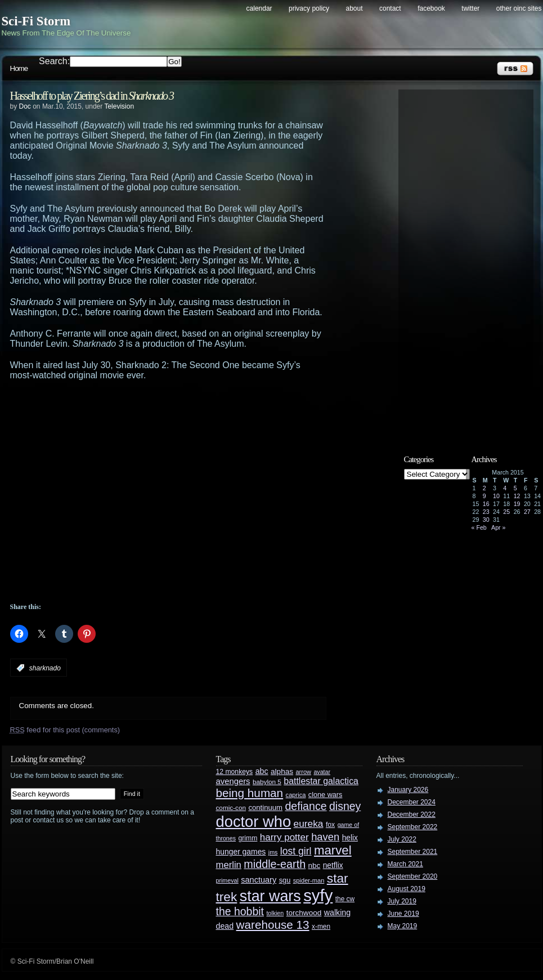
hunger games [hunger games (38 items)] (241, 852)
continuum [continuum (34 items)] (265, 807)
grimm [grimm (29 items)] (248, 838)
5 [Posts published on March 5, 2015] (515, 488)
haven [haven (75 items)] (325, 837)
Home (19, 68)
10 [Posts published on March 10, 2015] (496, 496)
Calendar (259, 8)
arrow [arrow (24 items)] (304, 772)
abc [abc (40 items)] (262, 771)
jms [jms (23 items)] (273, 852)
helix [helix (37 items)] (350, 838)
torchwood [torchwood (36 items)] (304, 913)
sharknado (45, 668)
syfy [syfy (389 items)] (318, 895)
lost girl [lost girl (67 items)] (296, 851)
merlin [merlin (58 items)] (229, 865)
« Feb (479, 527)
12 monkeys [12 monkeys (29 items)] (235, 772)
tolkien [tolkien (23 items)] (275, 913)
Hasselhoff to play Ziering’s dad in (92, 96)
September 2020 (413, 876)
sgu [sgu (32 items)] (285, 880)
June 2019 (403, 914)
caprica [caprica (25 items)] (296, 795)
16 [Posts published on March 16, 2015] (486, 504)
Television (119, 106)
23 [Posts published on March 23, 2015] (486, 512)
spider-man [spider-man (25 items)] (309, 880)
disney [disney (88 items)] (345, 806)
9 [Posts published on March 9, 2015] (484, 496)
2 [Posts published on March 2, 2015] (484, 488)
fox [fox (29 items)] (330, 825)
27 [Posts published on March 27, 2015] (527, 512)
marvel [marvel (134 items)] (333, 850)
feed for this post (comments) (65, 730)
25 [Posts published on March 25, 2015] (506, 512)
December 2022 (412, 815)
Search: (54, 61)
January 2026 (408, 790)
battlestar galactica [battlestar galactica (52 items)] (321, 781)
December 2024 (412, 802)
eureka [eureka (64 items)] (309, 824)
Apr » (498, 527)
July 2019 (402, 901)
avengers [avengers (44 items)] (233, 781)
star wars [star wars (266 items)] (270, 896)
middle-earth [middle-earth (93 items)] (275, 864)
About (354, 8)
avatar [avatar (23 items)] (322, 772)
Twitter (470, 8)
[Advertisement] (107, 492)
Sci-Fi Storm (36, 21)
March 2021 (405, 864)
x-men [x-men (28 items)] (321, 927)
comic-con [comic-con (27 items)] (231, 807)
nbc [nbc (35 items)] (315, 865)
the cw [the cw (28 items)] (345, 899)
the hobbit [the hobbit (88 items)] (240, 911)
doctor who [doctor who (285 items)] (254, 822)
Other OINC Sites (519, 8)
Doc (25, 106)
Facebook (431, 8)
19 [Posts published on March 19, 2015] (517, 504)
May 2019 (403, 926)
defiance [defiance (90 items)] (306, 806)
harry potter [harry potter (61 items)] (284, 837)
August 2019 (407, 889)
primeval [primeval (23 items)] (227, 880)
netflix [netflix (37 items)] (333, 865)
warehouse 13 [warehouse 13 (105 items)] (273, 925)
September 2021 (413, 852)
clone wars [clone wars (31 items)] (326, 795)
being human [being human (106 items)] (250, 793)
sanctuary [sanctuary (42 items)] (259, 880)
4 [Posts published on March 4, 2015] (505, 488)
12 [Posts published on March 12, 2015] (517, 496)
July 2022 (402, 839)
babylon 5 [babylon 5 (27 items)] (267, 782)
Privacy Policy (309, 8)
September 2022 (413, 827)
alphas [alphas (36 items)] (282, 771)
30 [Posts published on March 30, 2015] (486, 520)
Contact (390, 8)
